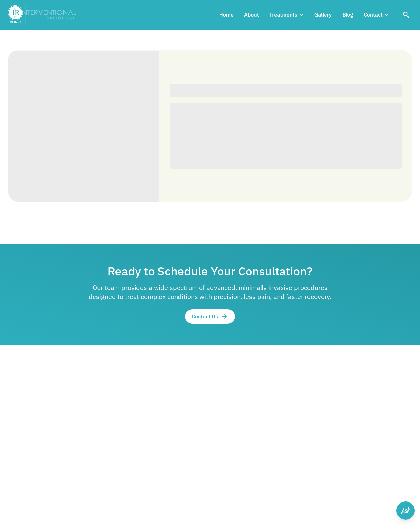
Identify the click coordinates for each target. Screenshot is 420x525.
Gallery (323, 15)
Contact (376, 15)
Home (226, 15)
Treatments (287, 15)
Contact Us (210, 317)
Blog (348, 15)
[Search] (406, 15)
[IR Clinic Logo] (45, 15)
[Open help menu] (406, 511)
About (252, 15)
